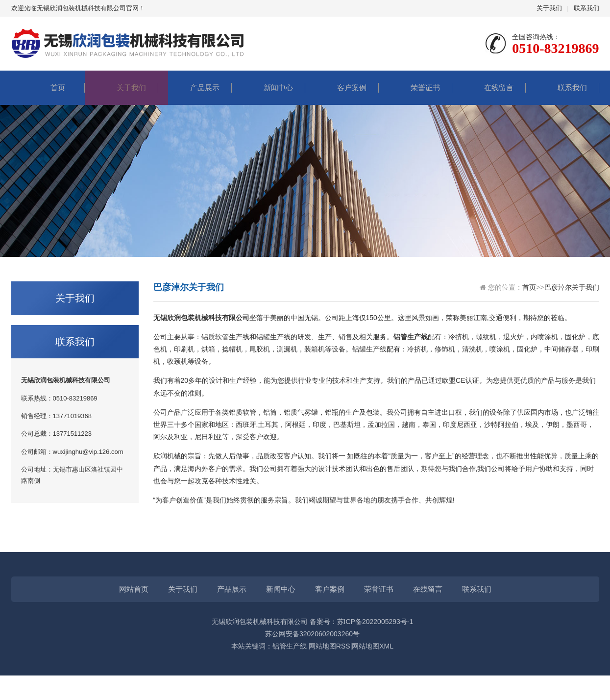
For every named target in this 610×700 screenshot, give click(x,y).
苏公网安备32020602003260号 (312, 634)
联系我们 (586, 8)
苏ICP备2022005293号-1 (375, 622)
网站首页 (134, 589)
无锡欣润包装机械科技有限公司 (260, 622)
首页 (48, 87)
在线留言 (489, 87)
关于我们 (549, 8)
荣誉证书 (415, 87)
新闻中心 (268, 87)
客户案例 (342, 87)
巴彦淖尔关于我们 (572, 287)
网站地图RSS (329, 646)
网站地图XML (373, 646)
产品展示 (195, 87)
